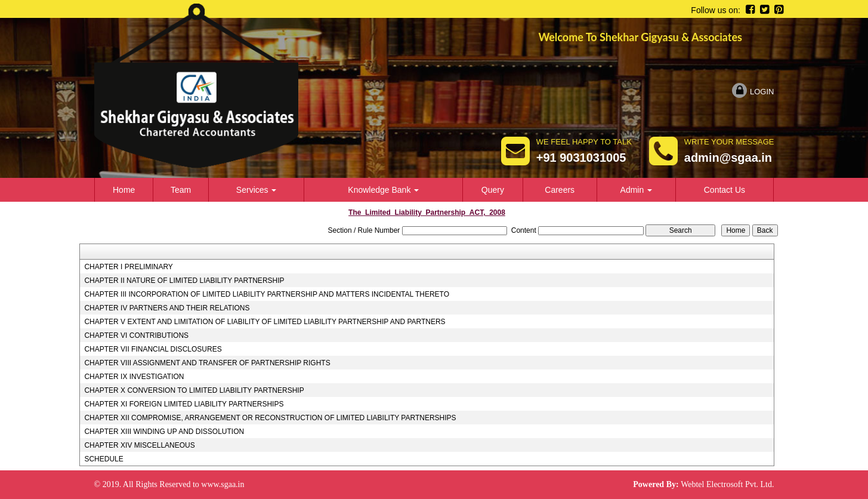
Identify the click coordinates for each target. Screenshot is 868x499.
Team (181, 190)
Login (753, 92)
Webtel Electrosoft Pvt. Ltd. (727, 484)
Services (257, 190)
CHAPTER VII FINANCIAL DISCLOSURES (153, 349)
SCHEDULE (104, 459)
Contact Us (725, 190)
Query (493, 190)
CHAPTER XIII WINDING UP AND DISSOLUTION (164, 432)
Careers (560, 190)
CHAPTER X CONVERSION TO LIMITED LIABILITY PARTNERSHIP (194, 390)
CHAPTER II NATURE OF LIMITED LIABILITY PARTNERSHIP (184, 281)
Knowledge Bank (383, 190)
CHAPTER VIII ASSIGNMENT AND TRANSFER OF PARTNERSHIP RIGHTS (207, 363)
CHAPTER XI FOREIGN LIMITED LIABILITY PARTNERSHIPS (184, 404)
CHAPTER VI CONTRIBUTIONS (136, 335)
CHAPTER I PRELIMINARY (128, 267)
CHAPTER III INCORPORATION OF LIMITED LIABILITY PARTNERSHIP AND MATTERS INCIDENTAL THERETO (267, 294)
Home (124, 190)
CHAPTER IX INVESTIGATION (134, 377)
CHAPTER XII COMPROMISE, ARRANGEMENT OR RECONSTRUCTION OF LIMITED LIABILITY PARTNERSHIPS (270, 418)
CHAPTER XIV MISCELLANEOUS (139, 445)
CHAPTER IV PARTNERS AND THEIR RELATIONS (167, 308)
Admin (637, 190)
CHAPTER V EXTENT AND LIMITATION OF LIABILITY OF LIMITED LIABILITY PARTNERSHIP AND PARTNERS (265, 322)
